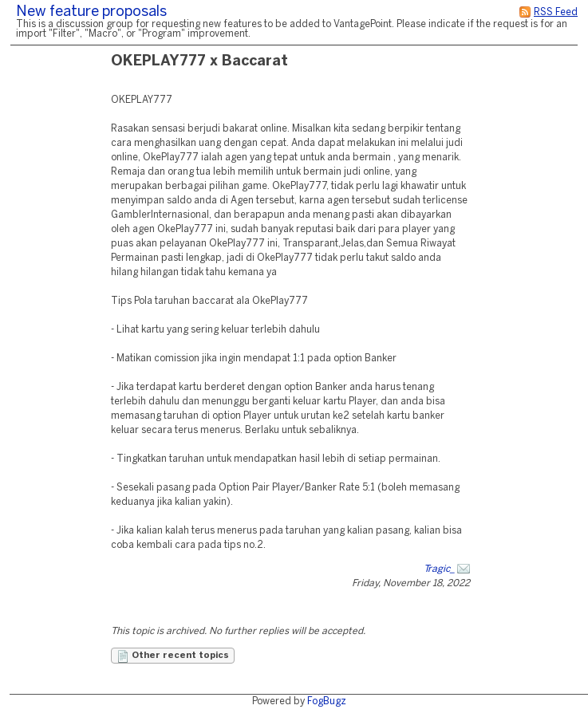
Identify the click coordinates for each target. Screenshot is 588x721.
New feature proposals (91, 12)
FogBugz (327, 701)
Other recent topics (173, 656)
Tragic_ (439, 569)
